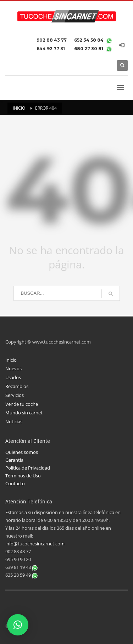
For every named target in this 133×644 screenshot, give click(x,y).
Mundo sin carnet (24, 413)
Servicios (15, 395)
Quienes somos (22, 452)
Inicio (11, 360)
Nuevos (13, 368)
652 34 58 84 (89, 40)
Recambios (17, 386)
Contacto (15, 483)
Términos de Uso (23, 476)
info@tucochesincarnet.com (35, 544)
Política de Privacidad (28, 468)
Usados (13, 377)
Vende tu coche (22, 404)
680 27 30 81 (89, 49)
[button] (18, 625)
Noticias (14, 422)
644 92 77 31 (52, 49)
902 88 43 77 (53, 40)
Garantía (14, 460)
